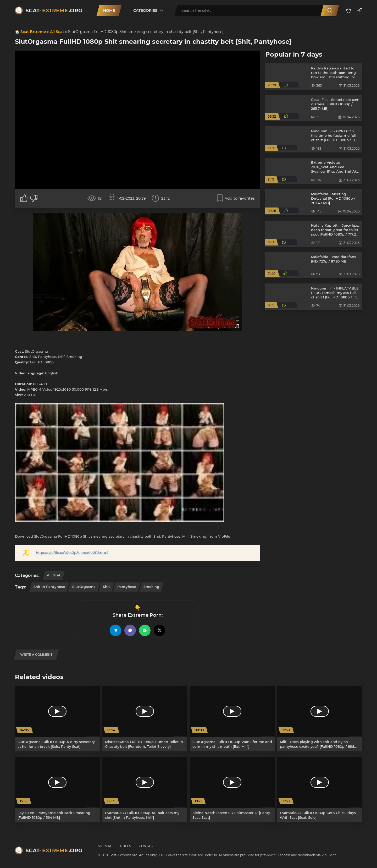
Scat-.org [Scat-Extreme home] (54, 10)
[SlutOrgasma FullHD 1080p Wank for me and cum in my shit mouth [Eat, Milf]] (232, 719)
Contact (147, 846)
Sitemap (105, 846)
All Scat (57, 32)
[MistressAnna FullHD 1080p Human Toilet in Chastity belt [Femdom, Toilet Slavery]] (145, 719)
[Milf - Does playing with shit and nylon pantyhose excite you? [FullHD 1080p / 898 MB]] (320, 719)
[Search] (330, 10)
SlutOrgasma (84, 587)
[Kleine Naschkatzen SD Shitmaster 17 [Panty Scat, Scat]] (232, 790)
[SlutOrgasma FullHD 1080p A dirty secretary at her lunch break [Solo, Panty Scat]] (57, 719)
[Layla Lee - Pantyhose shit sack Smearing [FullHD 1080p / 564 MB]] (57, 790)
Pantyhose (127, 587)
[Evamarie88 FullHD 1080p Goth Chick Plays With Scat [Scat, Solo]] (320, 790)
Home (109, 10)
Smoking (151, 587)
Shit (106, 587)
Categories (145, 10)
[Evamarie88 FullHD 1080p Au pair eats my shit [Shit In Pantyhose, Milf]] (145, 790)
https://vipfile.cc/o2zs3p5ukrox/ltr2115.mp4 (72, 553)
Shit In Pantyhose (49, 587)
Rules (126, 846)
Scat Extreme (33, 32)
